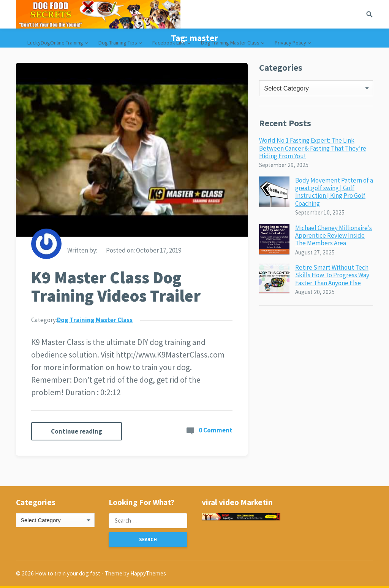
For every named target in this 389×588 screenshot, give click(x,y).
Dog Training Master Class (230, 43)
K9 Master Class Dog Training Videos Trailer (116, 287)
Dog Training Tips (118, 43)
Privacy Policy (290, 43)
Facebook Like (169, 43)
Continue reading (77, 431)
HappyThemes (148, 573)
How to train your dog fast (68, 573)
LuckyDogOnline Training (55, 43)
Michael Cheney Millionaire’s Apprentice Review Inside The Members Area (334, 236)
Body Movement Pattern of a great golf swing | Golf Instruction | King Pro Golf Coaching (334, 192)
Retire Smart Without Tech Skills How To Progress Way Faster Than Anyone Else (332, 275)
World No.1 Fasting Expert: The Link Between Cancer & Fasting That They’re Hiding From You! (313, 148)
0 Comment (216, 430)
